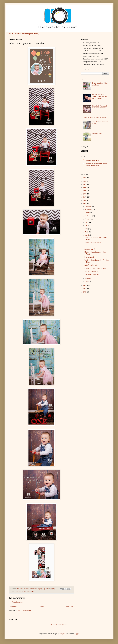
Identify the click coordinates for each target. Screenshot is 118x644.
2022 (85, 181)
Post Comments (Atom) (25, 610)
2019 (85, 191)
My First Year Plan (29, 592)
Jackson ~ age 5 (90, 249)
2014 (85, 286)
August (87, 219)
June (87, 226)
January (88, 282)
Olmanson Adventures (92, 160)
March (87, 235)
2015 (85, 204)
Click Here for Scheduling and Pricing (24, 34)
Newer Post (13, 607)
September (88, 216)
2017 (85, 197)
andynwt (63, 634)
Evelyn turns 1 (89, 257)
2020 (85, 188)
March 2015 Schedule (92, 274)
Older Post (70, 607)
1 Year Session (19, 592)
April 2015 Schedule (91, 271)
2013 (85, 289)
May (87, 229)
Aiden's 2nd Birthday (91, 265)
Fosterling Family (98, 133)
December (88, 206)
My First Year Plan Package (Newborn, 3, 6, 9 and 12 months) (100, 96)
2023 (85, 178)
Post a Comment (17, 602)
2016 (85, 200)
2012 (85, 292)
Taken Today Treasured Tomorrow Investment (99, 107)
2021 (85, 184)
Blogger (76, 634)
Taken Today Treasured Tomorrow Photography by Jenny (96, 164)
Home (42, 607)
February (88, 278)
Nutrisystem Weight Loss (59, 625)
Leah (86, 246)
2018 (85, 194)
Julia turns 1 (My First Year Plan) (95, 268)
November (88, 210)
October (88, 213)
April (87, 232)
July (86, 222)
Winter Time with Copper (93, 243)
